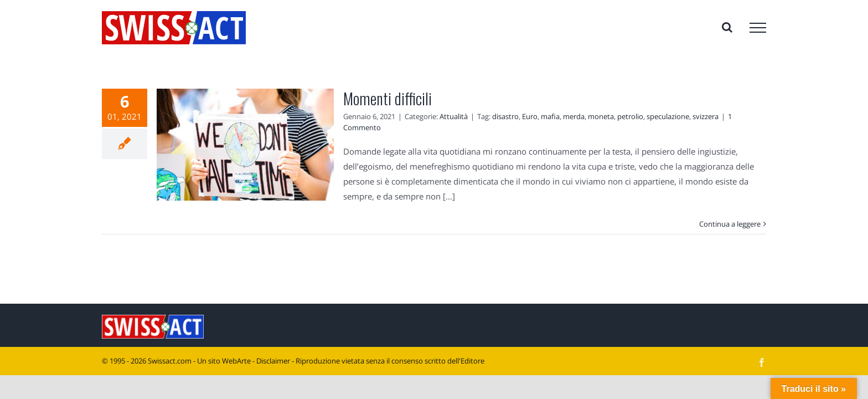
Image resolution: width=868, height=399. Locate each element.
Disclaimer (273, 361)
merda (574, 116)
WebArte (236, 361)
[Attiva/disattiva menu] (758, 28)
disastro (505, 116)
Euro (530, 116)
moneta (601, 116)
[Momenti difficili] (245, 145)
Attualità (454, 116)
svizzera (706, 116)
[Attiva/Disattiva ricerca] (727, 27)
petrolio (630, 116)
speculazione (668, 116)
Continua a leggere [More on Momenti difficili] (730, 224)
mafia (550, 116)
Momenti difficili (387, 98)
